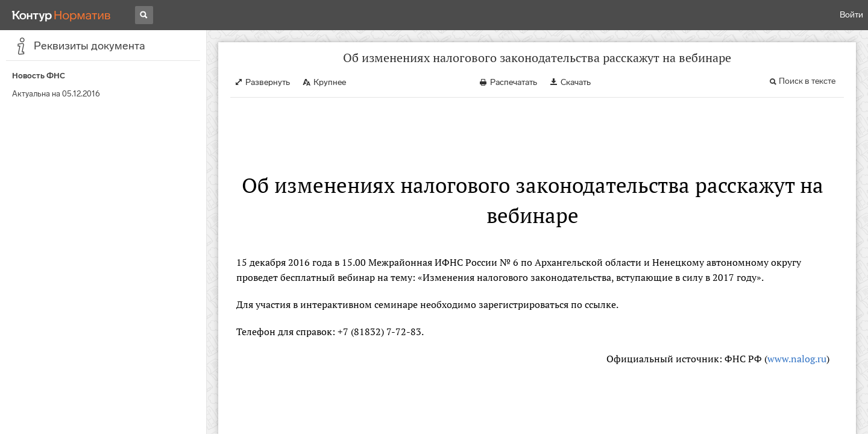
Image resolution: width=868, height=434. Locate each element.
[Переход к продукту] (61, 15)
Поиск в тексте (807, 81)
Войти (851, 15)
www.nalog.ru (797, 359)
